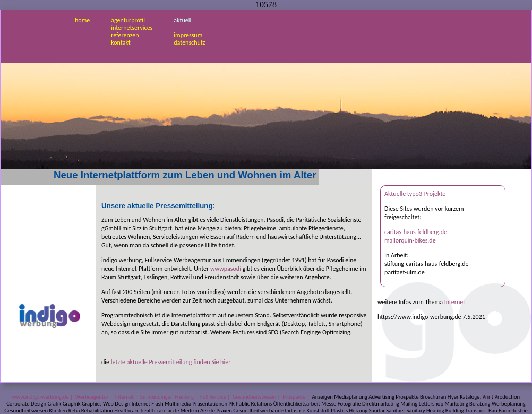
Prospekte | (297, 397)
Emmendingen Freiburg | (170, 397)
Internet (455, 302)
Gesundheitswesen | (257, 397)
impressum (188, 35)
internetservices (132, 28)
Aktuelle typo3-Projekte (415, 194)
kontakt (121, 42)
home (82, 20)
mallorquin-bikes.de (410, 240)
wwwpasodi (226, 269)
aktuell (182, 20)
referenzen (125, 35)
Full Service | (216, 397)
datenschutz (189, 42)
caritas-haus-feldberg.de (416, 232)
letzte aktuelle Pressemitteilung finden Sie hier (171, 362)
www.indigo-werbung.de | (43, 397)
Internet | (127, 397)
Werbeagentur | (95, 397)
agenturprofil (128, 20)
